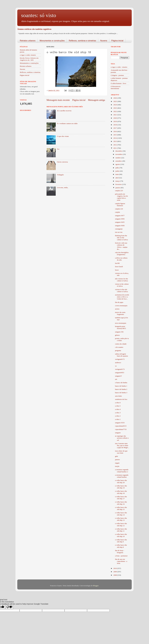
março (118, 181)
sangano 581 (119, 332)
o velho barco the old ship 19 (121, 487)
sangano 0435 (120, 222)
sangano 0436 (120, 226)
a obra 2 (118, 416)
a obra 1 (118, 419)
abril (117, 178)
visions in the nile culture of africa (121, 290)
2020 (115, 118)
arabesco (118, 363)
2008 (115, 575)
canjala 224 (119, 209)
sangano (118, 433)
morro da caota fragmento (120, 313)
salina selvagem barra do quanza (121, 355)
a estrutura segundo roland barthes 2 (122, 471)
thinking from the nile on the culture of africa (121, 238)
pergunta (118, 350)
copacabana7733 (121, 429)
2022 (115, 111)
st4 (116, 379)
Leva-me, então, (62, 188)
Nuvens (104, 41)
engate (117, 463)
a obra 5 (118, 406)
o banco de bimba (121, 383)
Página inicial (117, 41)
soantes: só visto (39, 15)
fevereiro (119, 184)
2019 (115, 121)
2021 (115, 115)
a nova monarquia (121, 306)
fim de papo (119, 302)
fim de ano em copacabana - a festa (121, 561)
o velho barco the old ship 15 (121, 508)
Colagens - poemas (117, 75)
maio (117, 174)
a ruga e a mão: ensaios (28, 55)
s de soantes (119, 347)
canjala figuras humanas (120, 204)
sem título (118, 396)
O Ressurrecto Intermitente (116, 87)
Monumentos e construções (52, 41)
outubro (118, 158)
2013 (115, 141)
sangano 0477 (120, 216)
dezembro (119, 151)
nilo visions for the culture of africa (122, 280)
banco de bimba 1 (121, 386)
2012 (115, 145)
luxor (117, 270)
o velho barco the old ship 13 (121, 519)
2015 (115, 135)
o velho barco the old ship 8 (121, 546)
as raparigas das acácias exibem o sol (122, 438)
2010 (115, 568)
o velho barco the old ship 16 (121, 503)
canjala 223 (119, 191)
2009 (115, 572)
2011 (115, 148)
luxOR (117, 263)
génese (117, 335)
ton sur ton (119, 232)
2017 (115, 128)
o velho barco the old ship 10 (121, 535)
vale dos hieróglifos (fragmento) (122, 253)
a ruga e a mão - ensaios (119, 67)
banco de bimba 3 (121, 393)
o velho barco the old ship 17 (121, 498)
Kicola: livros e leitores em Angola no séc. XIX (29, 59)
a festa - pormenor (121, 556)
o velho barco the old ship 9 (121, 541)
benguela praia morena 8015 (121, 327)
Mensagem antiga (96, 100)
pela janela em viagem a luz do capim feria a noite (121, 197)
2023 (115, 108)
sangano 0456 (120, 219)
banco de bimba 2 (121, 389)
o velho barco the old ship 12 (121, 524)
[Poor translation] (9, 607)
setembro (119, 161)
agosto (118, 164)
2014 (115, 138)
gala (117, 456)
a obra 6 (118, 403)
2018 (115, 125)
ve (116, 366)
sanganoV (118, 376)
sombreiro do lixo (121, 399)
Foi (58, 149)
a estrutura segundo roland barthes (122, 476)
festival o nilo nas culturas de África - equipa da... (121, 246)
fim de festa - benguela (120, 551)
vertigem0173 (120, 369)
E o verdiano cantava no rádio (67, 123)
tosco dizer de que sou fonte (121, 452)
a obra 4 (118, 409)
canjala (117, 212)
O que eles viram (63, 136)
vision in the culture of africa (122, 285)
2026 (115, 98)
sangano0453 (120, 373)
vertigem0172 (120, 359)
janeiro (118, 188)
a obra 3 (118, 413)
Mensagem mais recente (58, 100)
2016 (115, 131)
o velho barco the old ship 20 (121, 481)
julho (117, 168)
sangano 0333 (120, 423)
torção (117, 466)
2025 (115, 101)
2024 (115, 105)
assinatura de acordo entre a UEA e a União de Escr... (122, 297)
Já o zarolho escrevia (64, 111)
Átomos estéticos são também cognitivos (34, 29)
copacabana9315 (121, 426)
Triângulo (60, 175)
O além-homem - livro (118, 83)
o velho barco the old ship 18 (121, 492)
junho (118, 171)
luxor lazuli (119, 267)
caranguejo (119, 229)
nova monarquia (121, 323)
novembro (119, 154)
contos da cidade (121, 344)
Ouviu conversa (62, 162)
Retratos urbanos (28, 41)
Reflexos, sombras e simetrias (82, 41)
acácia (117, 309)
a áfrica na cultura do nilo (121, 259)
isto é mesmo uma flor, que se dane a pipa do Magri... (122, 445)
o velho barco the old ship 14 (121, 514)
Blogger (96, 586)
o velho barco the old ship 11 (121, 530)
